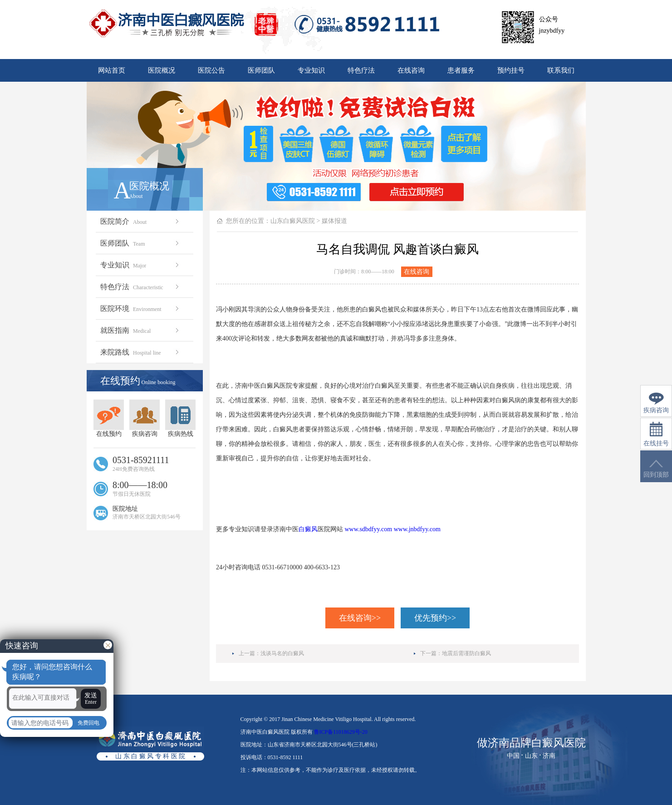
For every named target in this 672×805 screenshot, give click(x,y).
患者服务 (461, 70)
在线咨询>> (360, 618)
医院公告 (211, 70)
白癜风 (308, 529)
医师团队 (261, 70)
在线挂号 (656, 434)
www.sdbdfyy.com (369, 529)
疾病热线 (180, 418)
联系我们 (561, 70)
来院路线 (140, 352)
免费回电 (88, 723)
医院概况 (162, 70)
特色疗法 (361, 70)
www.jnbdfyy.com (417, 529)
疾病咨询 (145, 418)
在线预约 (109, 418)
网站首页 (112, 70)
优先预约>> (435, 618)
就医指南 (140, 330)
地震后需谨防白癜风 (466, 653)
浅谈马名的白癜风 (282, 653)
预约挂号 (511, 70)
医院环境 (140, 309)
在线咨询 (411, 70)
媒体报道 (334, 221)
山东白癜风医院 (293, 221)
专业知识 (311, 70)
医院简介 (140, 221)
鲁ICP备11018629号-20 (341, 732)
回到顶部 (656, 469)
